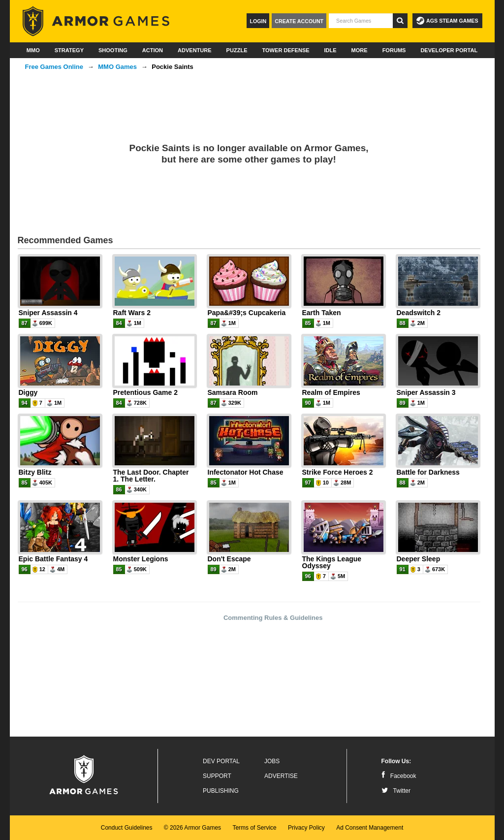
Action (153, 50)
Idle (331, 50)
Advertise (281, 776)
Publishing (221, 791)
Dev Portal (221, 761)
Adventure (195, 50)
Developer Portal (449, 50)
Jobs (272, 761)
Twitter (396, 791)
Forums (394, 50)
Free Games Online (54, 67)
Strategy (69, 50)
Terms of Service (254, 828)
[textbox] (361, 21)
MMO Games (117, 67)
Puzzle (237, 50)
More (360, 50)
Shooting (113, 50)
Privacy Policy (306, 828)
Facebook (399, 776)
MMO (33, 50)
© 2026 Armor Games (192, 828)
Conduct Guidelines (127, 828)
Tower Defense (285, 50)
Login (258, 21)
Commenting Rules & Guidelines (273, 618)
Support (217, 776)
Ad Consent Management (370, 828)
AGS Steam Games (447, 21)
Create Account (299, 21)
